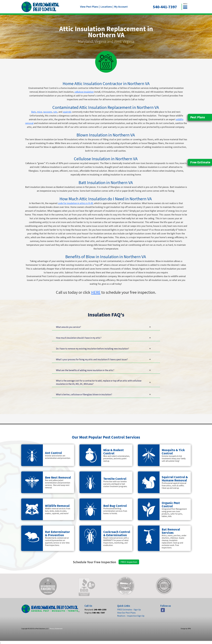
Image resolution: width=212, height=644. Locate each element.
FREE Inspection (129, 573)
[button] (186, 7)
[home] (40, 7)
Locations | (107, 7)
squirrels (67, 112)
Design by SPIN (186, 629)
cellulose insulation (84, 92)
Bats (34, 112)
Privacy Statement (56, 629)
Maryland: (95, 610)
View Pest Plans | (90, 7)
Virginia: (95, 613)
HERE (96, 292)
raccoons (48, 112)
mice (39, 112)
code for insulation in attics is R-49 (75, 203)
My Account (121, 7)
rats (55, 112)
